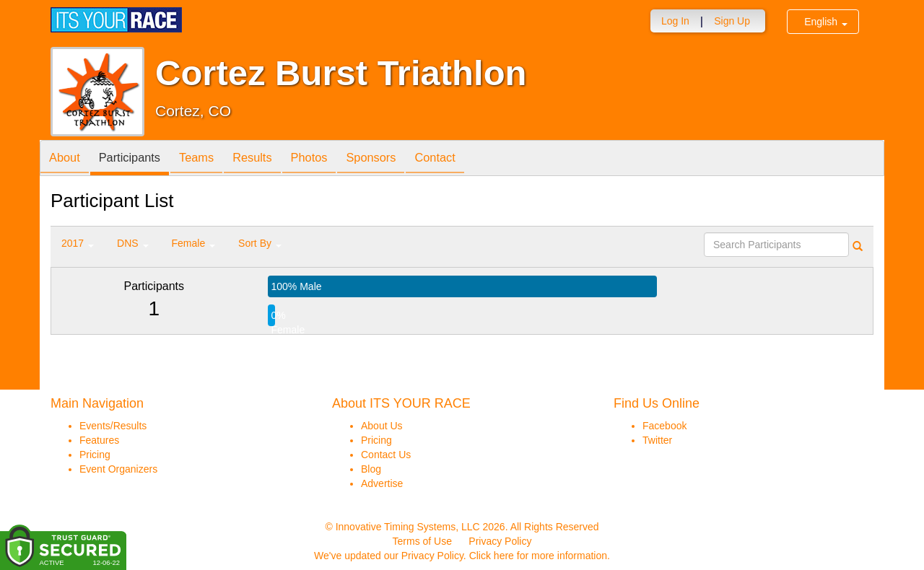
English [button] (826, 22)
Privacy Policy (500, 541)
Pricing (95, 455)
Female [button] (194, 243)
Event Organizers (118, 469)
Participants (138, 159)
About (67, 159)
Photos (334, 159)
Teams (210, 159)
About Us (382, 426)
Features (99, 440)
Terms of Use (422, 541)
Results (271, 159)
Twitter (657, 440)
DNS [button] (132, 243)
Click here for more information (538, 556)
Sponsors (401, 159)
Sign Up (732, 21)
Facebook (664, 426)
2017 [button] (78, 243)
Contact (471, 159)
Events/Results (113, 426)
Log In (675, 21)
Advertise (382, 483)
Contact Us (386, 455)
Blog (371, 469)
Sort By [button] (260, 243)
